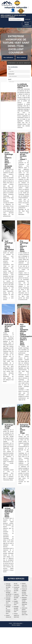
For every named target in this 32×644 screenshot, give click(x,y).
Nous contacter (21, 57)
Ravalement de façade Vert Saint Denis (17, 590)
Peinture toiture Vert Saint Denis (24, 585)
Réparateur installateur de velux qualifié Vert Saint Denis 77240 (24, 602)
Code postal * (11, 74)
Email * (10, 79)
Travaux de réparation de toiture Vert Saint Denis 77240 (25, 592)
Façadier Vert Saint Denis (16, 603)
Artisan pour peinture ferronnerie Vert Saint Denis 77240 (25, 611)
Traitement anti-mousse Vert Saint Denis (17, 597)
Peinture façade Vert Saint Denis (16, 615)
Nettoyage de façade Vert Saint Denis (8, 600)
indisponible (10, 7)
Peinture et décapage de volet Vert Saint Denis (9, 593)
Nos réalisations (8, 57)
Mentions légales (16, 625)
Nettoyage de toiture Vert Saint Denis (16, 609)
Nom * (10, 69)
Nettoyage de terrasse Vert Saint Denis (8, 586)
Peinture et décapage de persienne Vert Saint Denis (8, 609)
